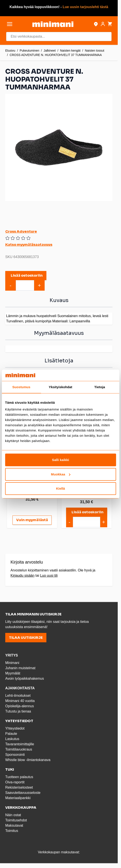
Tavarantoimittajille (20, 744)
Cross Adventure (21, 231)
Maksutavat (14, 825)
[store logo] (53, 24)
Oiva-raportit (15, 782)
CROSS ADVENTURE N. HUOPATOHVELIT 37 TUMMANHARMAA (56, 55)
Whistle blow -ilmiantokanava (28, 760)
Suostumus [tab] (21, 387)
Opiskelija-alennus (20, 706)
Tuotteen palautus (20, 777)
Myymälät (13, 673)
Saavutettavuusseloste (23, 793)
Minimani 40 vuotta (20, 701)
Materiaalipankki (18, 798)
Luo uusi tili (49, 575)
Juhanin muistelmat (20, 668)
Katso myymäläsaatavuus (29, 245)
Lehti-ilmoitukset (18, 696)
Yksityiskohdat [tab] (60, 387)
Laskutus (12, 739)
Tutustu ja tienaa (18, 711)
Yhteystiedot (15, 728)
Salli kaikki (61, 460)
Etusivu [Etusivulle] (10, 51)
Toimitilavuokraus (19, 749)
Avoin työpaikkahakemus (25, 679)
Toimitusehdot (16, 820)
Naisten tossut (95, 51)
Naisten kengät (70, 51)
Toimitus (12, 831)
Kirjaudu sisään (22, 575)
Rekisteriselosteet (19, 787)
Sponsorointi (15, 755)
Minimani (12, 663)
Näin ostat (13, 815)
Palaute (11, 734)
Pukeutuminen (30, 51)
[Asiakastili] (103, 24)
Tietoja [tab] (100, 387)
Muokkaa (61, 474)
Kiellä (60, 488)
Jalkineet (50, 51)
